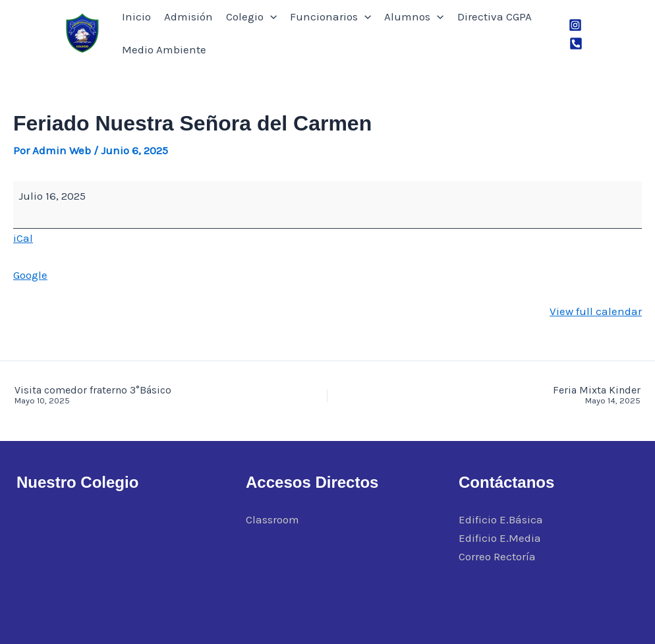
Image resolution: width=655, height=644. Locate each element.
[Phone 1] (576, 44)
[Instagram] (575, 25)
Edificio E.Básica (501, 519)
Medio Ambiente (164, 49)
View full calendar (596, 311)
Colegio (251, 16)
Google (30, 275)
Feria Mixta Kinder (521, 395)
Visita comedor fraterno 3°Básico (134, 395)
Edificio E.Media (500, 538)
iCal (23, 238)
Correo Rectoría (497, 556)
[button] (270, 16)
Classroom (272, 519)
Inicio (136, 16)
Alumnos (414, 16)
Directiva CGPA (495, 16)
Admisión (188, 16)
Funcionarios (330, 16)
